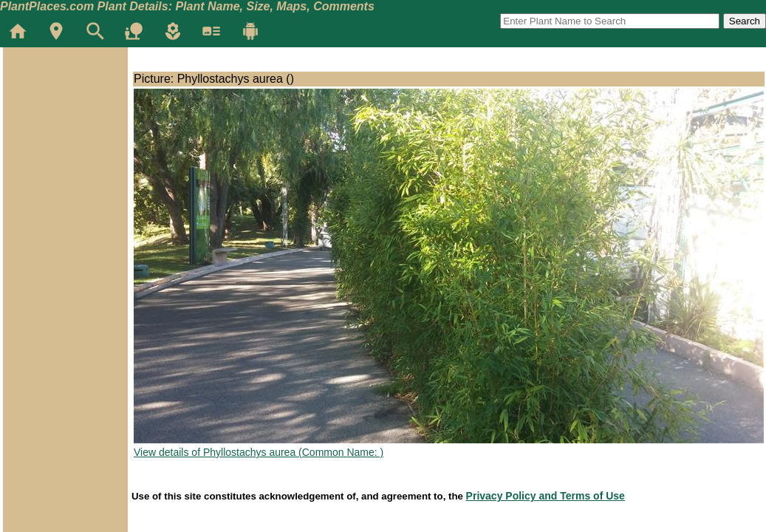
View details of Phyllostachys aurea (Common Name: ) (259, 452)
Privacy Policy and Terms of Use (546, 496)
